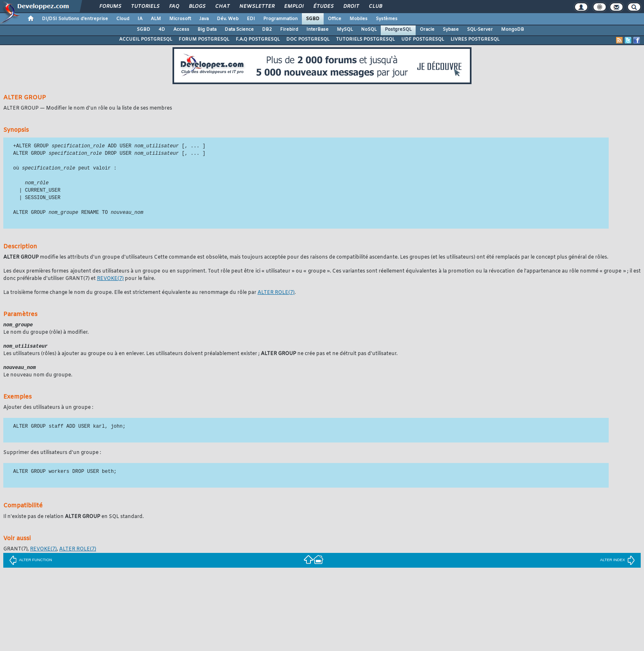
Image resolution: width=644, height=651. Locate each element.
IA (140, 19)
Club (375, 7)
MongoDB (513, 30)
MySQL (345, 30)
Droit (351, 7)
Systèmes (387, 19)
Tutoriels (145, 7)
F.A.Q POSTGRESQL (258, 39)
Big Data (207, 30)
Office (335, 19)
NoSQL (369, 30)
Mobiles (359, 19)
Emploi (293, 7)
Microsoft (180, 19)
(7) (110, 281)
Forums (110, 7)
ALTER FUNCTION (31, 563)
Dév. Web (228, 19)
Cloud (123, 19)
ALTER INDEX (618, 563)
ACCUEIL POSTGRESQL (146, 39)
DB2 (267, 30)
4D (162, 30)
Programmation (281, 19)
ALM (156, 19)
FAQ (174, 7)
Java (204, 19)
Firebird (289, 30)
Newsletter (256, 7)
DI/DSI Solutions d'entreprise (75, 19)
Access (181, 30)
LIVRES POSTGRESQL (475, 39)
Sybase (451, 30)
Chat (222, 7)
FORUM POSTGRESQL (204, 39)
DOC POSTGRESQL (308, 39)
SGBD (313, 19)
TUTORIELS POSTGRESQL (365, 39)
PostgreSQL (398, 30)
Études (323, 7)
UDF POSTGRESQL (423, 39)
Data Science (239, 30)
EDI (251, 19)
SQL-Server (480, 30)
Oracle (427, 30)
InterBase (317, 30)
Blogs (197, 7)
